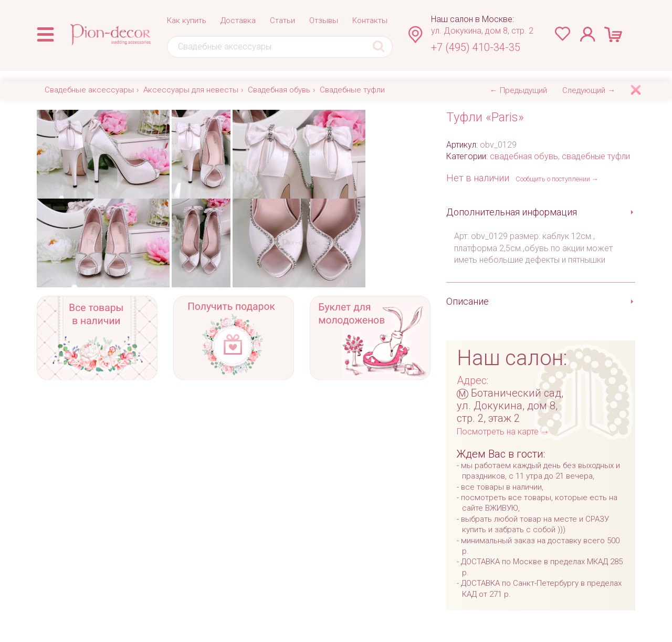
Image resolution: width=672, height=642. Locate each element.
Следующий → (589, 90)
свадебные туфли (596, 156)
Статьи (282, 20)
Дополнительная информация (512, 212)
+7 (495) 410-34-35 (476, 47)
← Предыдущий (518, 90)
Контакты (370, 20)
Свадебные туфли (352, 90)
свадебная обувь (524, 156)
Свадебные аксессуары (89, 90)
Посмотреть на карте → (503, 432)
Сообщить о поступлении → (557, 179)
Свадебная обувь (279, 90)
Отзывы (324, 20)
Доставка (238, 20)
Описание (468, 301)
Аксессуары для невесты (191, 90)
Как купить (187, 20)
